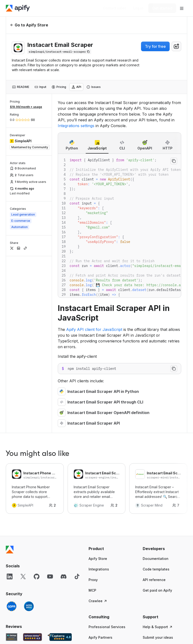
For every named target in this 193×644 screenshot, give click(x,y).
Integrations (99, 569)
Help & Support (158, 627)
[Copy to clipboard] (174, 161)
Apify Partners (100, 637)
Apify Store (98, 559)
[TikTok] (77, 576)
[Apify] (18, 8)
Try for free (155, 46)
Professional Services (107, 627)
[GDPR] (12, 606)
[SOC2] (29, 606)
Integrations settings (76, 126)
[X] (23, 576)
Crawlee (98, 601)
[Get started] (162, 8)
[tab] (21, 87)
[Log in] (138, 8)
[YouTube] (50, 576)
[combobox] (176, 46)
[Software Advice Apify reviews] (33, 637)
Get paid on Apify (157, 590)
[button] (111, 549)
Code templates (156, 569)
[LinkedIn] (10, 576)
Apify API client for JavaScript (94, 329)
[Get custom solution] (115, 8)
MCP (92, 590)
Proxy (93, 580)
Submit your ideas (158, 637)
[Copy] (59, 52)
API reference (154, 580)
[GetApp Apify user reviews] (12, 637)
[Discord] (64, 576)
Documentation (156, 559)
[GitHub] (37, 576)
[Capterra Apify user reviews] (60, 637)
